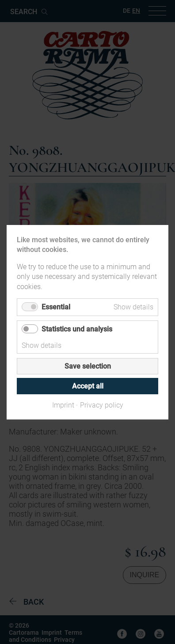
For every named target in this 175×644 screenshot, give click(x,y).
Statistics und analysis (77, 329)
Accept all (88, 386)
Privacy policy (102, 405)
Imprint (63, 405)
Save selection (88, 366)
